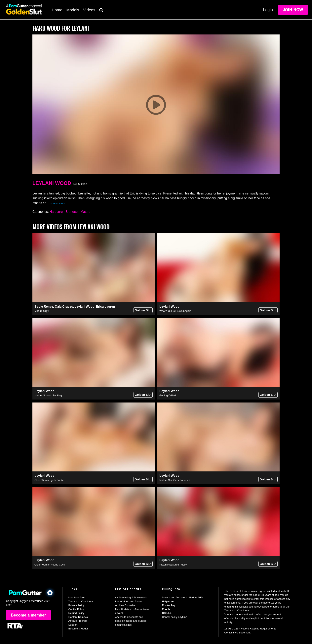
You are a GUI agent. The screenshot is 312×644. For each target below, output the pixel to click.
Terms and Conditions (81, 601)
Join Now (293, 10)
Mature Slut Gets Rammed (175, 480)
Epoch (166, 609)
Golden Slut (143, 310)
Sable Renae (44, 307)
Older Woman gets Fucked (50, 480)
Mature (85, 212)
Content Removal (78, 617)
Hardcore (56, 212)
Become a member (28, 615)
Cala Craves (64, 307)
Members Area (77, 597)
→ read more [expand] (58, 203)
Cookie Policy (76, 609)
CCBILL (167, 613)
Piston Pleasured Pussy (173, 565)
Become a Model (78, 629)
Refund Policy (76, 613)
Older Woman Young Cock (50, 565)
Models (73, 10)
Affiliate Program (78, 621)
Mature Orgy (42, 311)
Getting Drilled (168, 395)
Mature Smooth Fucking (48, 395)
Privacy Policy (77, 605)
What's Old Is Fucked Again (175, 311)
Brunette (72, 212)
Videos (89, 10)
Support (73, 625)
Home (57, 10)
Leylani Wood (52, 183)
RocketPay (169, 605)
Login (268, 10)
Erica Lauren (105, 307)
